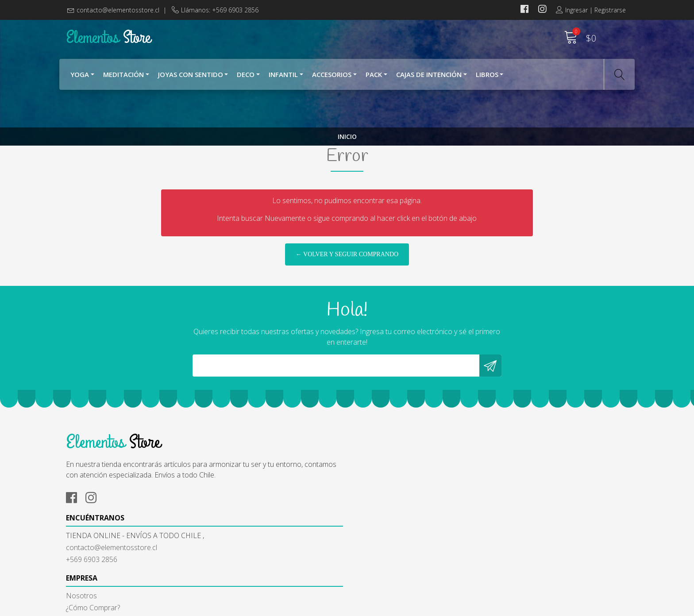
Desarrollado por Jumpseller (431, 607)
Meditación (123, 79)
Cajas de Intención (429, 79)
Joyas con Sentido (191, 79)
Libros (487, 79)
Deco (246, 79)
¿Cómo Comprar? (381, 527)
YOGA (80, 79)
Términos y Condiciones (391, 539)
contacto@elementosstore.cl (118, 10)
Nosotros (369, 515)
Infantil (283, 79)
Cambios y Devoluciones (392, 551)
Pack (374, 79)
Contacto (368, 563)
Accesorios (332, 79)
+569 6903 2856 (235, 550)
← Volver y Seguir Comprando (347, 302)
